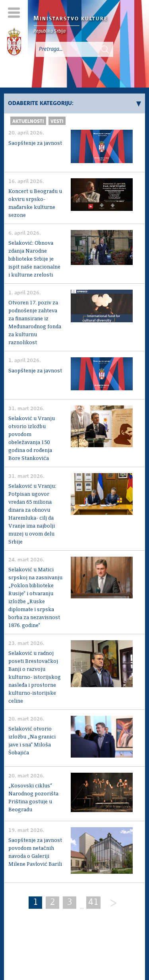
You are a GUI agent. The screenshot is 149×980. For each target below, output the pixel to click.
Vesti (57, 122)
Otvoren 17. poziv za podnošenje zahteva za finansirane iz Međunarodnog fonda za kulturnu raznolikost (35, 323)
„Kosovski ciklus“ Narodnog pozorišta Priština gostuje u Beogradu (33, 798)
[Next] (110, 903)
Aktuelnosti (28, 122)
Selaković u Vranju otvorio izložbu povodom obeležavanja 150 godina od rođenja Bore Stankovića (32, 439)
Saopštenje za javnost (35, 143)
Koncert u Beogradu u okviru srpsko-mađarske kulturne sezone (35, 204)
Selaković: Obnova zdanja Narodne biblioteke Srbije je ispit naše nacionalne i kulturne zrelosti (34, 259)
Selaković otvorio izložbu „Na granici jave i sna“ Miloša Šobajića (32, 741)
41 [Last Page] (93, 902)
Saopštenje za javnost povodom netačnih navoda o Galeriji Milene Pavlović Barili (35, 852)
